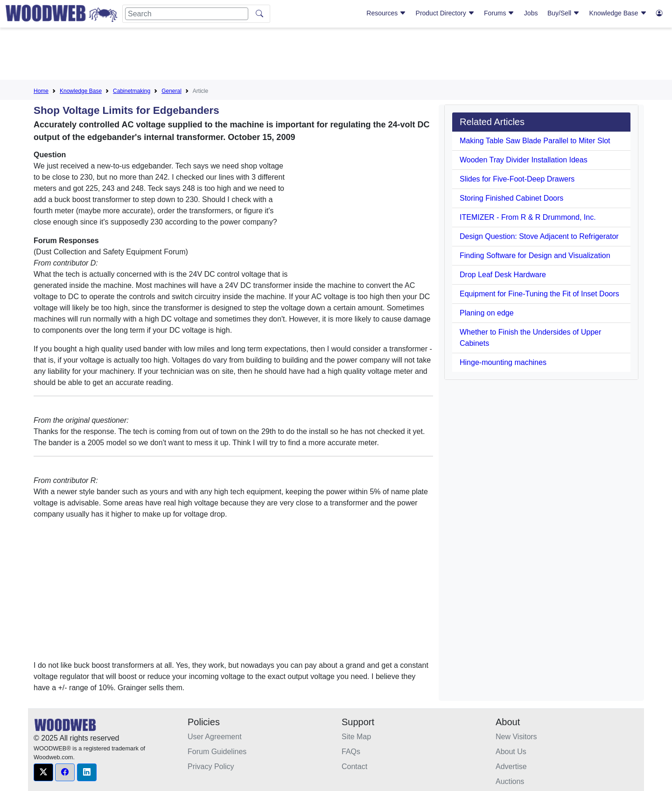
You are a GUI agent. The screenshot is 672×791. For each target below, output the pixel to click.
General (171, 91)
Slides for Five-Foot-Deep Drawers (517, 179)
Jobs (531, 13)
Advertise (511, 766)
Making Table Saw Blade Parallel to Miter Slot (535, 141)
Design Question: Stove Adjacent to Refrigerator (539, 236)
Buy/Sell (563, 13)
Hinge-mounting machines (503, 362)
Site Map (356, 737)
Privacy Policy (211, 766)
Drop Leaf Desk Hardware (503, 275)
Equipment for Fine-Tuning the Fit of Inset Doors (539, 294)
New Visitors (516, 737)
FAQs (351, 752)
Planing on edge (487, 313)
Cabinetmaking (132, 91)
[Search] (187, 14)
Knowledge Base (618, 13)
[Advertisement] (336, 56)
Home (41, 91)
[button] (43, 772)
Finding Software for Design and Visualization (535, 255)
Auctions (510, 781)
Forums (499, 13)
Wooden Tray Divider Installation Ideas (524, 160)
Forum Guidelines (217, 752)
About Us (511, 752)
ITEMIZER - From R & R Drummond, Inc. (528, 217)
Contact (354, 766)
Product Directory (445, 13)
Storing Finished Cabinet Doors (511, 198)
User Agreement (215, 737)
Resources (386, 13)
